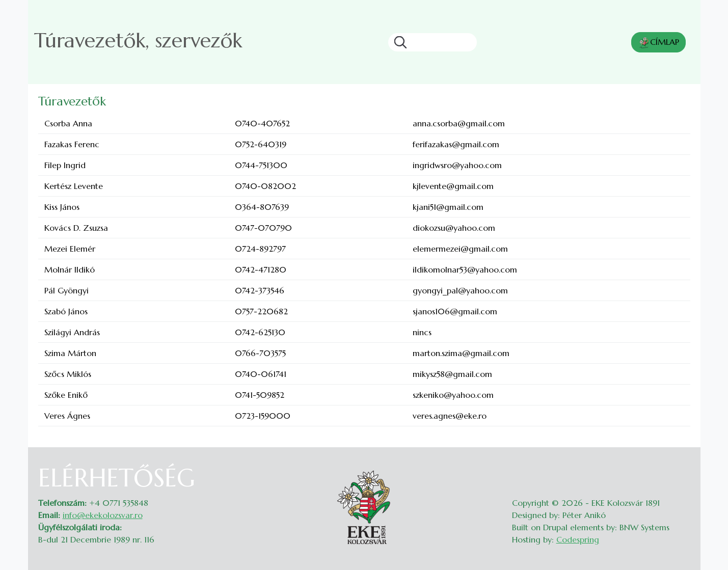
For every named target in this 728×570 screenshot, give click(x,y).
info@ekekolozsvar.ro (103, 515)
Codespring (578, 539)
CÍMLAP (658, 43)
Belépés (680, 470)
